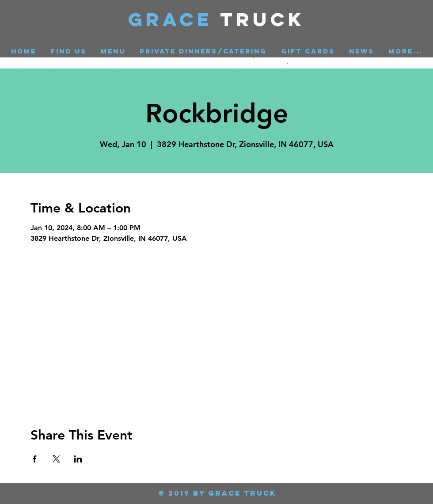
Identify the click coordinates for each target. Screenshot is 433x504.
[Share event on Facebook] (35, 459)
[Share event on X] (56, 459)
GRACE (174, 19)
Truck (263, 19)
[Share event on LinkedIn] (78, 459)
